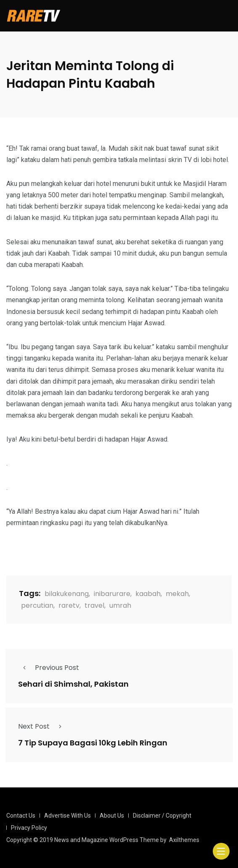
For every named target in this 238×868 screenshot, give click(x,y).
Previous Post (49, 668)
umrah (120, 605)
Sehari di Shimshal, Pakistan (73, 684)
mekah (177, 594)
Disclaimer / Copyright (162, 816)
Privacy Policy (29, 828)
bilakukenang (67, 594)
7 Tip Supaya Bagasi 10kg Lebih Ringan (93, 743)
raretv (69, 605)
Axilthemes (184, 840)
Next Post (42, 726)
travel (94, 605)
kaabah (148, 594)
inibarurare (112, 594)
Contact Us (21, 816)
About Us (112, 816)
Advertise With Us (67, 816)
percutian (37, 605)
